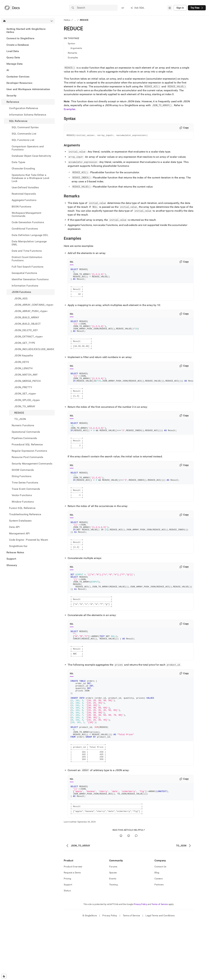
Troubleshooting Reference (25, 514)
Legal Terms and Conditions (160, 974)
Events (113, 937)
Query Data (13, 57)
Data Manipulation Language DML (29, 243)
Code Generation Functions (28, 222)
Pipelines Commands (24, 438)
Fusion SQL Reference (22, 508)
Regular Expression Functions (29, 451)
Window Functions (23, 502)
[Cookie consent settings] (4, 976)
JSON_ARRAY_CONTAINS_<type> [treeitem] (34, 305)
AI (8, 70)
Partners (159, 943)
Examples (73, 58)
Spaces (113, 931)
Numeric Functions (23, 425)
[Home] (12, 8)
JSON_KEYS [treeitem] (22, 362)
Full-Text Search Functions (28, 267)
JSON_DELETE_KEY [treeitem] (26, 330)
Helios (67, 20)
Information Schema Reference (28, 115)
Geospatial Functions (24, 273)
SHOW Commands (23, 470)
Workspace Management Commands (26, 214)
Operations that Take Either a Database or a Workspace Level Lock (30, 178)
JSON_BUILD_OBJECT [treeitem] (28, 324)
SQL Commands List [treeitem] (24, 134)
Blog (157, 931)
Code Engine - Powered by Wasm (29, 540)
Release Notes (15, 552)
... (75, 20)
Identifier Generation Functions (30, 279)
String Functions (22, 476)
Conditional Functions (25, 229)
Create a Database (18, 45)
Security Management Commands (32, 464)
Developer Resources (19, 83)
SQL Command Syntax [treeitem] (25, 127)
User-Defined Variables (25, 187)
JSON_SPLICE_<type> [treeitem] (27, 400)
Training (113, 943)
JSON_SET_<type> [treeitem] (25, 394)
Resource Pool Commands (27, 457)
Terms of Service (160, 963)
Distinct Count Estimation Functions (27, 259)
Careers (159, 937)
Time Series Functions (25, 483)
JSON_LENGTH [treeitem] (23, 368)
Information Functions (25, 286)
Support (11, 559)
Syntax (71, 43)
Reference (13, 102)
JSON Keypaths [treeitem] (24, 355)
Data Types (18, 162)
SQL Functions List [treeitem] (23, 140)
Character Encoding (23, 168)
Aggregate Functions (24, 200)
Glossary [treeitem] (12, 565)
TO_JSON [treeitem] (20, 419)
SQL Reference (18, 121)
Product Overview (73, 925)
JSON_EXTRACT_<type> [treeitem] (29, 337)
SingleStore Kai (18, 546)
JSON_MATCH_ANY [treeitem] (26, 375)
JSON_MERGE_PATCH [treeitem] (27, 381)
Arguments (76, 48)
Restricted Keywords (24, 194)
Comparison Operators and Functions (28, 148)
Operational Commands (26, 432)
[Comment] (136, 895)
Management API (19, 533)
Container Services (18, 77)
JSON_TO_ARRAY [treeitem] (25, 406)
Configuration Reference (24, 108)
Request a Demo (72, 931)
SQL (72, 262)
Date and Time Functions (27, 251)
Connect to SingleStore (20, 38)
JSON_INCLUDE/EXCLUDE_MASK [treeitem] (34, 349)
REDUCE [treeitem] (19, 413)
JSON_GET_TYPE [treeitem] (25, 343)
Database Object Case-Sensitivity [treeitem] (31, 156)
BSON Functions (21, 207)
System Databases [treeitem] (20, 521)
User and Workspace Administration (28, 89)
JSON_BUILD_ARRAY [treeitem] (27, 317)
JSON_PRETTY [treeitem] (23, 387)
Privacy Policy (140, 963)
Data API (14, 527)
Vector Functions (22, 495)
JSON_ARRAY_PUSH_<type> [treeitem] (31, 311)
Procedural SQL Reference (27, 444)
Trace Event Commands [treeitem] (26, 489)
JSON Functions (21, 292)
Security (12, 96)
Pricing (67, 937)
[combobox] (170, 8)
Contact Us (160, 925)
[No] (129, 895)
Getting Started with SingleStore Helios (26, 30)
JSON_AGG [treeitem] (21, 298)
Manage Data (15, 64)
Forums (113, 925)
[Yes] (121, 895)
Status (67, 949)
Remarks (72, 53)
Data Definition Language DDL (30, 235)
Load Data (13, 51)
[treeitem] (28, 30)
